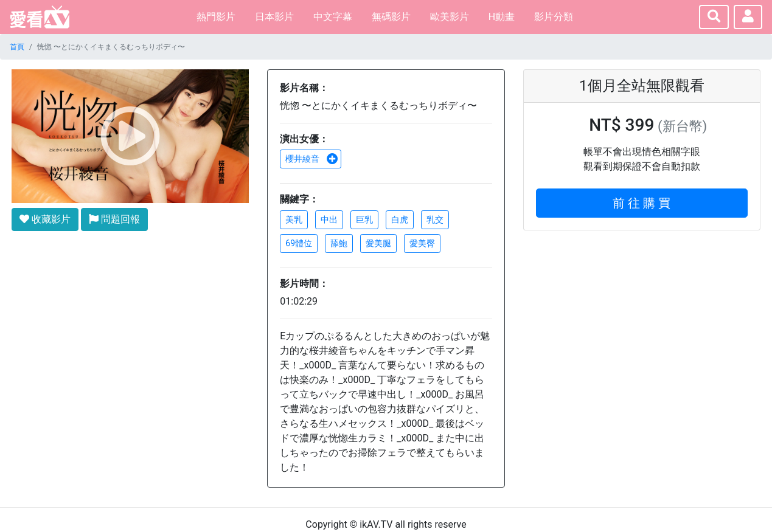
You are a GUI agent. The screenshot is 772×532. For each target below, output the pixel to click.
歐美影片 (450, 17)
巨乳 (364, 219)
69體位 (299, 243)
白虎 (400, 219)
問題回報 (114, 219)
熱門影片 (216, 17)
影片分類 (554, 17)
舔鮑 (339, 243)
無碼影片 (391, 17)
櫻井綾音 (311, 159)
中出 (329, 219)
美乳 (294, 219)
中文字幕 (333, 17)
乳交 (435, 219)
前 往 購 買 (642, 203)
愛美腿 (378, 243)
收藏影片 (45, 219)
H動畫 (502, 17)
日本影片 (274, 17)
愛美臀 (422, 243)
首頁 (17, 47)
